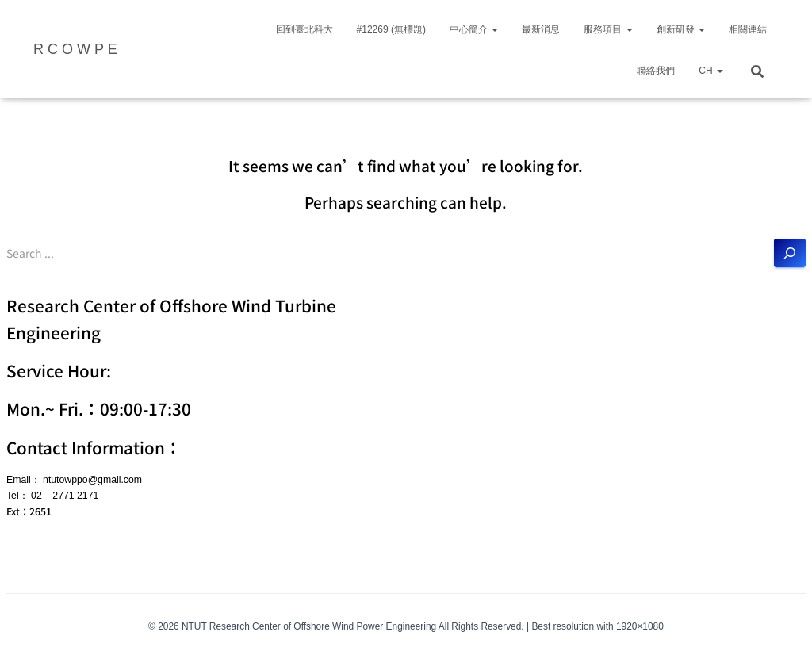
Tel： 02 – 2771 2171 (52, 496)
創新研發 (681, 29)
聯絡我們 (656, 71)
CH (711, 71)
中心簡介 (474, 29)
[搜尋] (790, 253)
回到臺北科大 (304, 29)
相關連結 (748, 29)
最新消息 (541, 29)
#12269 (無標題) (391, 29)
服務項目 (608, 29)
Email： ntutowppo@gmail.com (74, 480)
